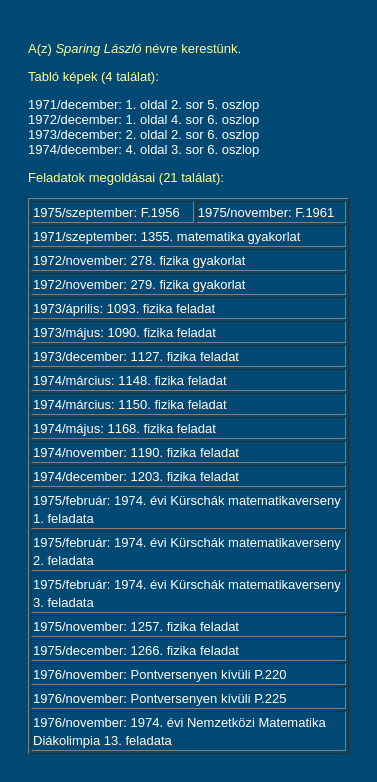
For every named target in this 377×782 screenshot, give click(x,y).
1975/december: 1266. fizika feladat (136, 650)
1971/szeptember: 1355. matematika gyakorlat (166, 236)
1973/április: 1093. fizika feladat (124, 308)
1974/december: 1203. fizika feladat (136, 476)
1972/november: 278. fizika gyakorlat (139, 260)
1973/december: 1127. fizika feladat (136, 356)
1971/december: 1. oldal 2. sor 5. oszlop (143, 104)
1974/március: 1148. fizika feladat (130, 380)
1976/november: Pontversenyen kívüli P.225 (159, 698)
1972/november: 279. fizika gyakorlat (139, 284)
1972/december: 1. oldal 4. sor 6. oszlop (143, 119)
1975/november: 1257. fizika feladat (136, 626)
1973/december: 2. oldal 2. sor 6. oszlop (143, 134)
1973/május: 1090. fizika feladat (124, 332)
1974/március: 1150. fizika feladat (130, 404)
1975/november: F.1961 (266, 212)
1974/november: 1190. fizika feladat (136, 452)
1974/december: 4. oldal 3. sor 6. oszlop (143, 149)
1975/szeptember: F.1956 (106, 212)
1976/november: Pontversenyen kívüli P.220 (159, 674)
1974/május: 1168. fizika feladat (124, 428)
